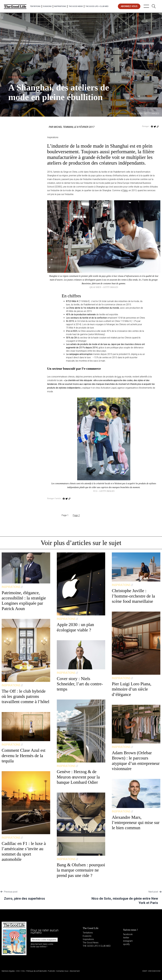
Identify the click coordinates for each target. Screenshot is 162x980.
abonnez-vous (129, 6)
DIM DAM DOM (154, 971)
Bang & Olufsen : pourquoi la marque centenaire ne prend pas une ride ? (81, 870)
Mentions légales (8, 971)
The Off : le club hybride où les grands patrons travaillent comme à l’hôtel (26, 696)
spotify (126, 944)
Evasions (47, 6)
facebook (128, 934)
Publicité (51, 971)
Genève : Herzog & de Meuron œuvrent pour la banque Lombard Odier (78, 777)
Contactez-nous (62, 971)
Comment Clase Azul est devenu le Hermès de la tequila (24, 756)
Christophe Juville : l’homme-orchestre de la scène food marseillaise (133, 596)
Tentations (35, 6)
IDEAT (145, 971)
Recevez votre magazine (44, 940)
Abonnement (75, 971)
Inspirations (60, 6)
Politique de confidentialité (36, 971)
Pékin (125, 190)
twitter (126, 938)
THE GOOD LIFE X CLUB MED (97, 946)
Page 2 (76, 515)
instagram (128, 941)
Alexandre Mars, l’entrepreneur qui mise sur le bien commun (136, 823)
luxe (119, 377)
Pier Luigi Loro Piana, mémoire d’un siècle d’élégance (132, 689)
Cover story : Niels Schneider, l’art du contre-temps (80, 684)
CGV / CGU (21, 971)
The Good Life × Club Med (97, 6)
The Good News (76, 6)
